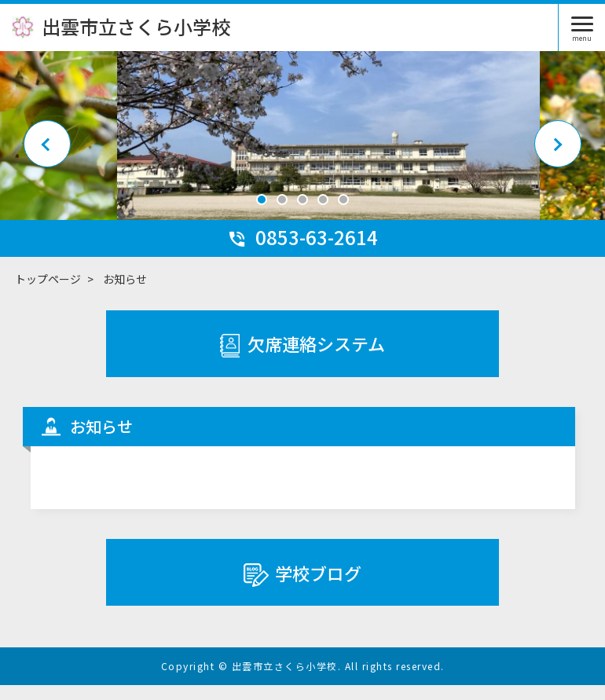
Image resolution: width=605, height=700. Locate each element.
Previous (47, 150)
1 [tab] (262, 214)
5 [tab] (343, 214)
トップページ (48, 294)
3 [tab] (302, 214)
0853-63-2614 (302, 252)
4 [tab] (323, 214)
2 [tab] (282, 214)
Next (558, 150)
